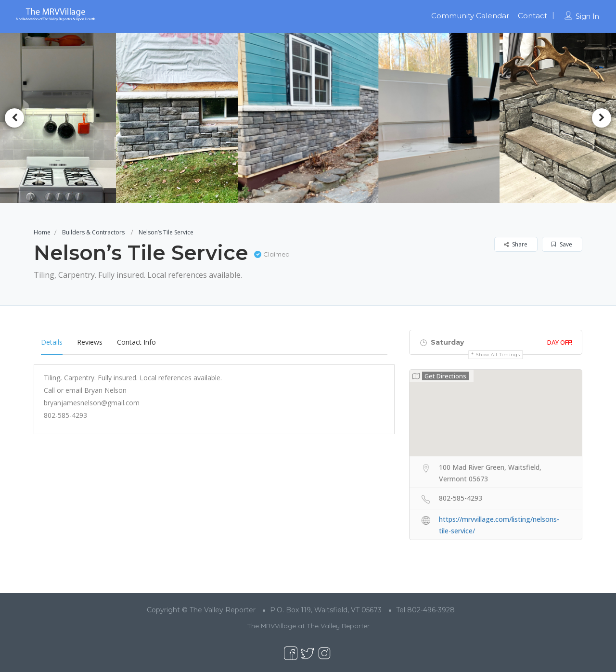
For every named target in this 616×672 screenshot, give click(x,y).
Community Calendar (470, 16)
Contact (533, 16)
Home (42, 232)
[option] (180, 118)
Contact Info (136, 342)
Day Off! (560, 342)
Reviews (90, 342)
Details (52, 342)
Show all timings (498, 355)
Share (516, 244)
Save (562, 244)
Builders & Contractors (93, 232)
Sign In (587, 16)
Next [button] (602, 118)
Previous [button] (14, 118)
